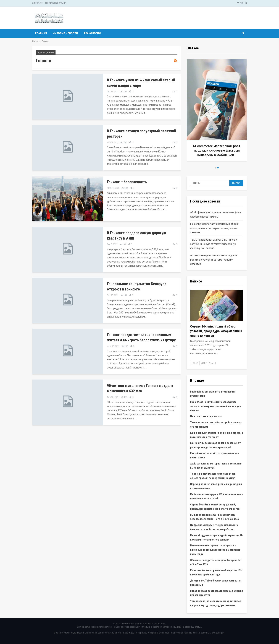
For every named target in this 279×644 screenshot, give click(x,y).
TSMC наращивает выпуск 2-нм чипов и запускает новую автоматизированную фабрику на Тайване (214, 244)
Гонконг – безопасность (127, 182)
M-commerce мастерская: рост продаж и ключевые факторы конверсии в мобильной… (217, 150)
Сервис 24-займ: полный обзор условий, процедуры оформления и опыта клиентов (216, 331)
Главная (41, 33)
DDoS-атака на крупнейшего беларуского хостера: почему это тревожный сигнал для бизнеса (215, 406)
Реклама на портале (56, 3)
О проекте (37, 3)
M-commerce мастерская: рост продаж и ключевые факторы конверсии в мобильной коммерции (215, 550)
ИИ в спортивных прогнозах (206, 416)
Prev (195, 363)
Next (204, 363)
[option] (217, 111)
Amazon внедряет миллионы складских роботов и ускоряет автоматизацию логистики (214, 260)
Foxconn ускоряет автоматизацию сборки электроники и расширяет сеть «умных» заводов (215, 228)
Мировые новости (65, 33)
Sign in (242, 3)
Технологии (92, 33)
